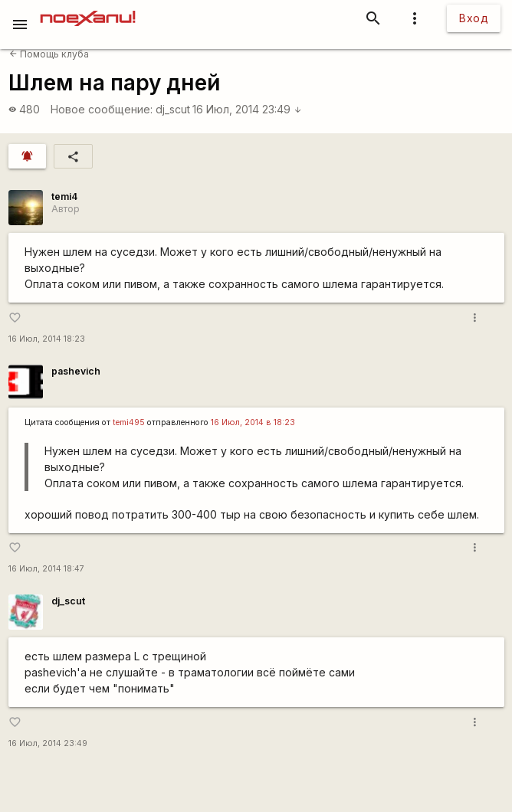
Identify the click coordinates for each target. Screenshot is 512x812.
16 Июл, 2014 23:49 (247, 109)
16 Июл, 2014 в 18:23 (253, 422)
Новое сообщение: (102, 109)
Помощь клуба (49, 54)
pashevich (76, 371)
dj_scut (173, 109)
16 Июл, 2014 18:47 (46, 569)
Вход (474, 18)
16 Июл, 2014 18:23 (47, 339)
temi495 (129, 422)
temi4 (64, 196)
